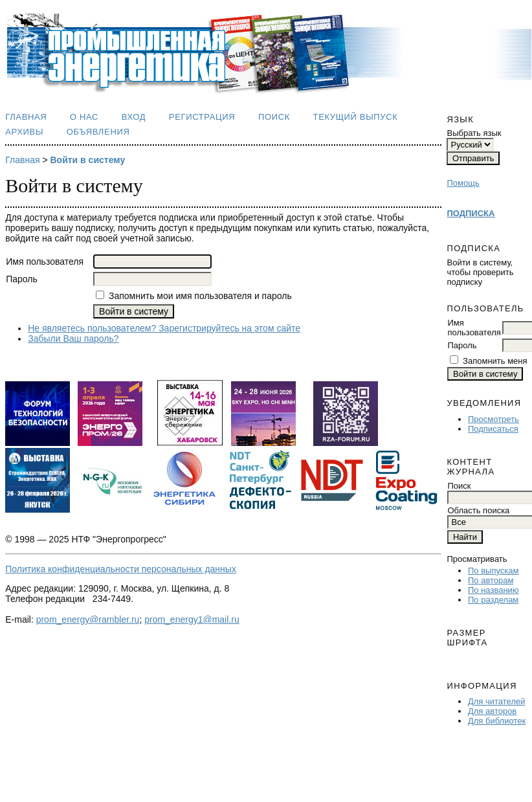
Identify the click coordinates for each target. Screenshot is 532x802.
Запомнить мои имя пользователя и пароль (200, 296)
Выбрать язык (474, 133)
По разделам (493, 600)
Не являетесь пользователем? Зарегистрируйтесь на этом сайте (164, 328)
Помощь (463, 183)
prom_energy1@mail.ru (192, 619)
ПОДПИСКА (471, 213)
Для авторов (492, 711)
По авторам (491, 580)
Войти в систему (87, 160)
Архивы (24, 132)
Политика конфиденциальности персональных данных (121, 569)
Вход (134, 117)
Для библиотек (497, 721)
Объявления (98, 132)
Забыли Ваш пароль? (73, 339)
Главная (26, 117)
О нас (84, 117)
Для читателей (497, 701)
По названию (493, 590)
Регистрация (202, 117)
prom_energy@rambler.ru (88, 619)
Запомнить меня (495, 361)
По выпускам (493, 571)
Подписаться (493, 429)
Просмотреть (493, 419)
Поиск (274, 117)
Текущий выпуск (356, 117)
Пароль (462, 345)
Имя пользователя (474, 328)
